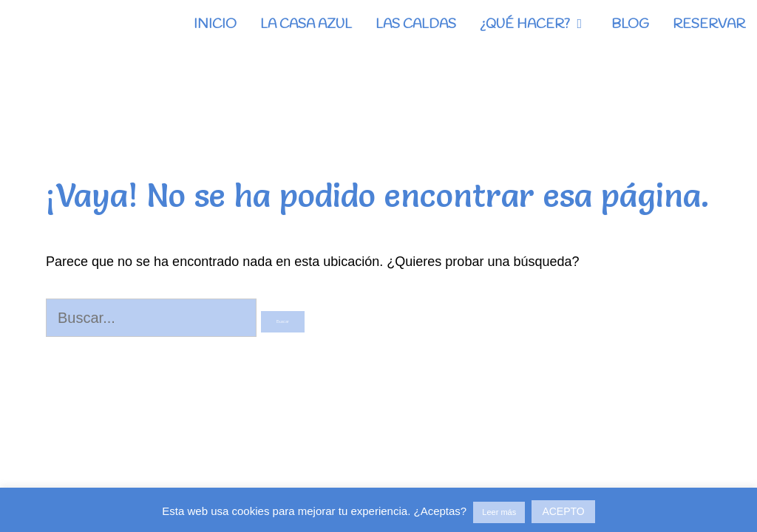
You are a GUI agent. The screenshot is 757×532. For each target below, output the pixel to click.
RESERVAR (709, 24)
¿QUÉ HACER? (540, 24)
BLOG (630, 24)
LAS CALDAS (416, 24)
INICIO (215, 24)
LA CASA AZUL (306, 24)
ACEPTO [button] (563, 511)
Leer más (499, 512)
